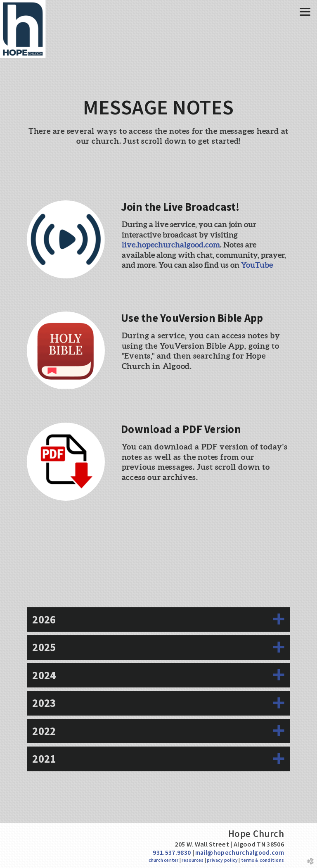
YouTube (257, 265)
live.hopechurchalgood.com (171, 245)
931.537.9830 (172, 853)
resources (193, 860)
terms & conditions (263, 860)
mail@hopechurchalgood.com (240, 853)
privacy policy (222, 860)
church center (164, 860)
